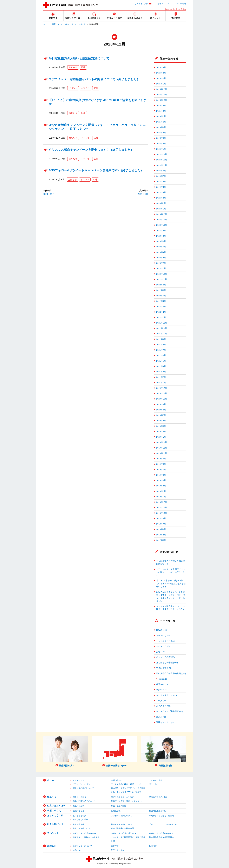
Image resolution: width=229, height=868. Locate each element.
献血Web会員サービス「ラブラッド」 (127, 801)
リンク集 (153, 784)
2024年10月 (162, 165)
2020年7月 (161, 415)
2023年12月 (162, 214)
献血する (52, 797)
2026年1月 (161, 84)
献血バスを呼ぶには (81, 828)
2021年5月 (161, 361)
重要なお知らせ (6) (165, 722)
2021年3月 (161, 372)
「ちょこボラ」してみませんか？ (163, 824)
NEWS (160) (162, 630)
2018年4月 (161, 535)
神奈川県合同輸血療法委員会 (161, 837)
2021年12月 (162, 323)
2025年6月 (161, 122)
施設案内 (52, 846)
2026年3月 (161, 73)
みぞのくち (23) (163, 706)
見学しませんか (118, 850)
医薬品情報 (116, 811)
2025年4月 (161, 133)
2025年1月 (161, 149)
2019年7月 (161, 470)
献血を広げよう (55, 824)
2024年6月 (161, 182)
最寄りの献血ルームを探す (122, 797)
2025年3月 (161, 138)
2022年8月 (161, 285)
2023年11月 (162, 220)
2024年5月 (161, 187)
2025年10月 (162, 100)
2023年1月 (161, 268)
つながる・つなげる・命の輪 (161, 816)
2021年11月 (162, 328)
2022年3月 (161, 307)
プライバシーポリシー (82, 784)
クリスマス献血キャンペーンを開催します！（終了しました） (91, 150)
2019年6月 (161, 475)
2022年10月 (162, 279)
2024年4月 (161, 192)
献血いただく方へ (56, 805)
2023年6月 (161, 241)
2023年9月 (161, 231)
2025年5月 (161, 127)
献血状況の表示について (83, 788)
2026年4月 (161, 67)
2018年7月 (161, 524)
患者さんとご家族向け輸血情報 (86, 837)
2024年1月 (161, 209)
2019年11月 (162, 448)
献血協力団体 (79, 824)
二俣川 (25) (161, 701)
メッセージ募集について (121, 816)
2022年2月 (161, 312)
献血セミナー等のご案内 (121, 824)
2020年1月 (161, 437)
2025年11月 (162, 95)
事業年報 (115, 846)
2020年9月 (161, 404)
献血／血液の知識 (119, 806)
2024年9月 (161, 171)
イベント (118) (163, 646)
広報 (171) (161, 652)
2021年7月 (161, 350)
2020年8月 (161, 410)
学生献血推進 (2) (164, 668)
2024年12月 (162, 154)
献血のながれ (79, 806)
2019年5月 (161, 480)
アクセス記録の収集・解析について (126, 784)
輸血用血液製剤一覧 (158, 811)
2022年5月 (161, 296)
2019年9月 (161, 459)
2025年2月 (161, 144)
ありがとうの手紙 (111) (167, 663)
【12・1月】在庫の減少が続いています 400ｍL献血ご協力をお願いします (171, 584)
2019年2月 (161, 491)
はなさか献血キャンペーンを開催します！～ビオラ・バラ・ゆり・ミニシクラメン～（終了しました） (171, 596)
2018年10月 (162, 513)
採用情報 (153, 846)
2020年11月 (49, 194)
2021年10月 (162, 334)
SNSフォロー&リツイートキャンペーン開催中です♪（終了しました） (96, 170)
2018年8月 (161, 518)
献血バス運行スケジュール (84, 801)
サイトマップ (163, 4)
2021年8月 (161, 345)
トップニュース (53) (165, 641)
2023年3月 (161, 258)
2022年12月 (162, 274)
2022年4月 (161, 301)
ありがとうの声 (55, 815)
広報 (83, 67)
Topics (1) (163, 679)
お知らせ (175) (163, 635)
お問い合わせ (180, 4)
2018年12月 (162, 502)
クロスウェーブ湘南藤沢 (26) (170, 711)
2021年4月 (161, 366)
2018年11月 (162, 508)
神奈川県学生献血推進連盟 (122, 828)
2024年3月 (161, 198)
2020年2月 (161, 432)
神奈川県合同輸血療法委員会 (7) (171, 673)
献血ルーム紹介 (80, 797)
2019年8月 (161, 464)
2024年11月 (162, 160)
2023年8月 (161, 236)
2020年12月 (162, 388)
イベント (73, 88)
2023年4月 (161, 252)
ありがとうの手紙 (80, 820)
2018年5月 (161, 529)
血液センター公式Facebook (85, 833)
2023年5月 (161, 247)
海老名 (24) (161, 717)
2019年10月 (162, 453)
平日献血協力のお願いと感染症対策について (79, 58)
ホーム (46, 24)
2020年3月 (161, 426)
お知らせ (73, 67)
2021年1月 (143, 194)
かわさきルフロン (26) (166, 695)
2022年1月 (161, 317)
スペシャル (53, 833)
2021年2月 (161, 377)
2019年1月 (161, 497)
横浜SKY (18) (162, 684)
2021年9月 (161, 339)
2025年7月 (161, 116)
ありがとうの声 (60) (165, 657)
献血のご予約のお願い (159, 797)
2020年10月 (162, 399)
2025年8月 (161, 111)
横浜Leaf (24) (162, 690)
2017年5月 (161, 540)
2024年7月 (161, 176)
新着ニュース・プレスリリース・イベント (69, 24)
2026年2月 (161, 78)
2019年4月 (161, 486)
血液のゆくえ (54, 810)
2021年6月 (161, 355)
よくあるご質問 (142, 4)
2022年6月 (161, 290)
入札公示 (77, 850)
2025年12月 (162, 89)
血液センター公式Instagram (161, 833)
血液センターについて (82, 846)
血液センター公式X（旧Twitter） (125, 833)
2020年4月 (161, 421)
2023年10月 (162, 225)
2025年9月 (161, 106)
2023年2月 (161, 263)
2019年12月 (162, 442)
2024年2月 (161, 203)
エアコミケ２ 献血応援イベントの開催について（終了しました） (94, 79)
